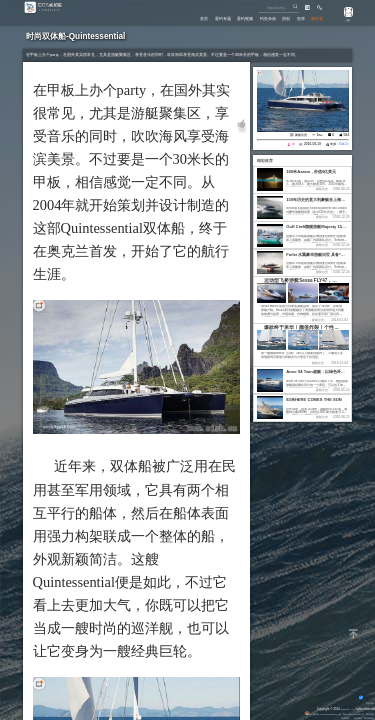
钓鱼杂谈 (254, 17)
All (352, 709)
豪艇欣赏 (301, 135)
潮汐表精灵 (365, 718)
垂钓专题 (199, 17)
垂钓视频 (227, 17)
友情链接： (333, 718)
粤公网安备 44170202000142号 (307, 714)
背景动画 (364, 703)
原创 (277, 17)
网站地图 (367, 714)
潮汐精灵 (350, 718)
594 (346, 135)
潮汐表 (315, 17)
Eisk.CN (342, 709)
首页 (176, 17)
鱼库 (295, 17)
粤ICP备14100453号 (345, 714)
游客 (344, 20)
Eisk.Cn (342, 144)
